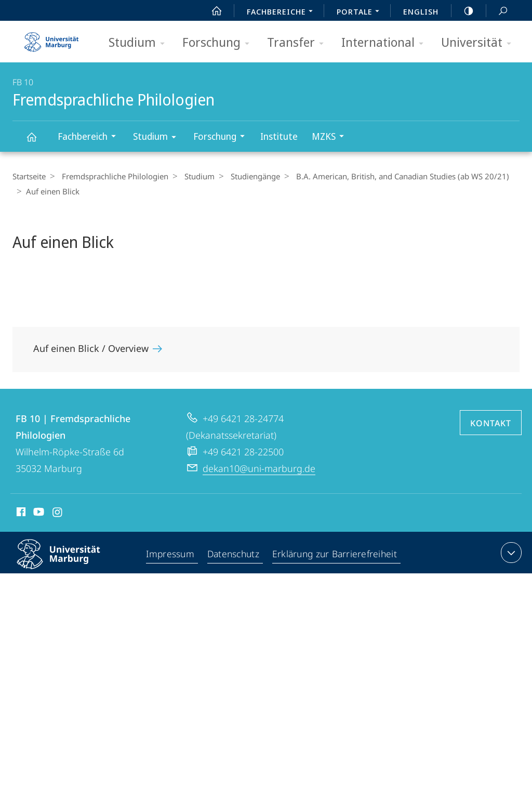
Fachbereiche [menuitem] (283, 12)
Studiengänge (248, 176)
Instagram (58, 514)
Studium (140, 43)
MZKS (331, 137)
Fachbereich (90, 137)
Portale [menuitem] (361, 12)
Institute (279, 136)
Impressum (171, 555)
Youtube (38, 514)
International (386, 43)
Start (211, 11)
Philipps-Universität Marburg (68, 562)
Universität (480, 43)
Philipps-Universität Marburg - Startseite (51, 38)
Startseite (29, 176)
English (421, 11)
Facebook (20, 514)
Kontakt (491, 423)
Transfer (299, 43)
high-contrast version (463, 11)
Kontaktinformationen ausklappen (510, 553)
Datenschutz (234, 555)
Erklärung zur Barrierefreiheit (336, 555)
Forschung (219, 43)
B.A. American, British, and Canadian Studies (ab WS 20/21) (392, 176)
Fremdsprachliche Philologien (37, 142)
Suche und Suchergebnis (497, 11)
